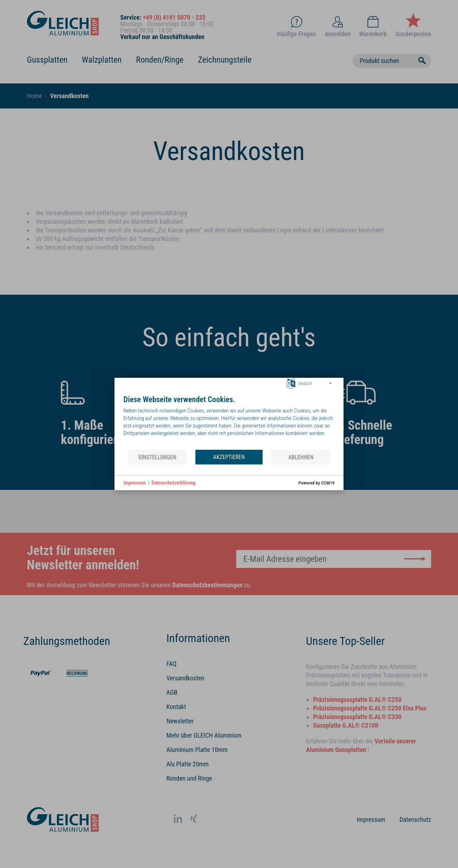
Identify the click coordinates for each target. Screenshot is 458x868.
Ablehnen (301, 457)
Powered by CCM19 (316, 483)
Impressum (135, 483)
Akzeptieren (229, 457)
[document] (229, 422)
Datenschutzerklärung (173, 483)
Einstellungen (157, 457)
